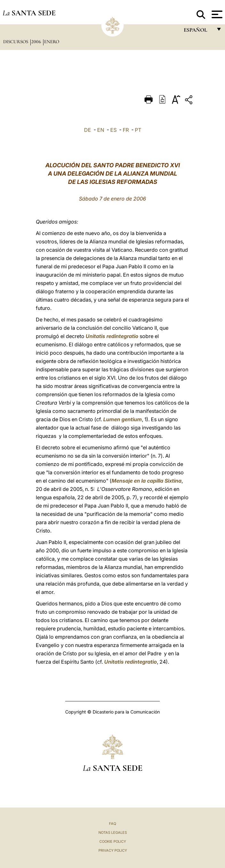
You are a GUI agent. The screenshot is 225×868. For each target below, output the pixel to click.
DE (88, 130)
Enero (52, 42)
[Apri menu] (216, 14)
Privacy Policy (113, 850)
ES (113, 130)
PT (138, 130)
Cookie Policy (113, 841)
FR (126, 130)
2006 (37, 42)
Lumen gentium (123, 419)
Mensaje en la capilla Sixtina (147, 481)
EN (101, 130)
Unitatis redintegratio (112, 336)
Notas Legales (113, 832)
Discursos (16, 42)
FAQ (112, 824)
